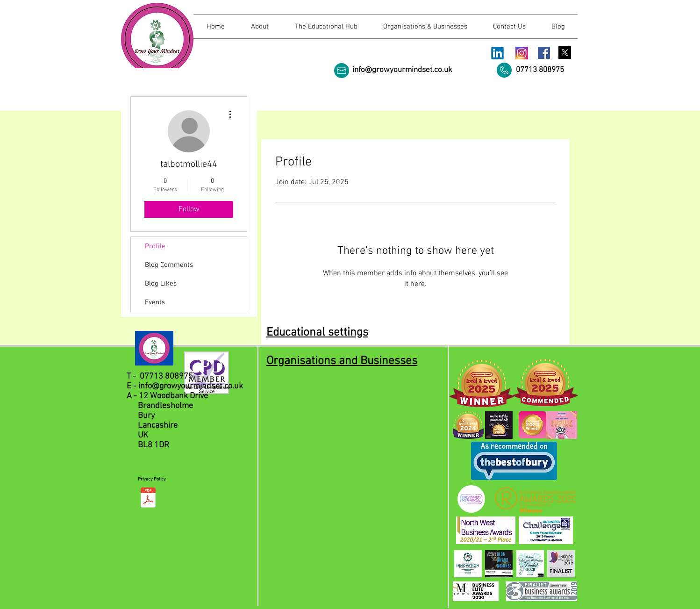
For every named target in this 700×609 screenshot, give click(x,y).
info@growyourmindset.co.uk (402, 70)
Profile (155, 246)
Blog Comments (169, 265)
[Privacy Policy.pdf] (148, 499)
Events (155, 302)
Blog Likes (161, 284)
